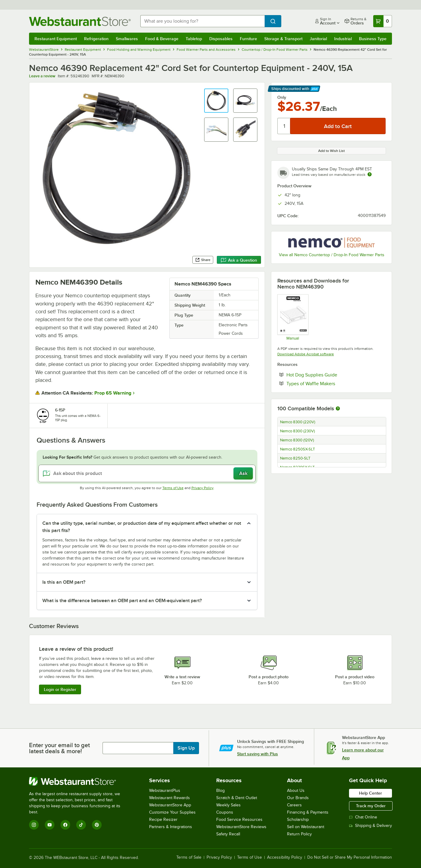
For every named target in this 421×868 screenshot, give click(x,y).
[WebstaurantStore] (79, 781)
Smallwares (127, 39)
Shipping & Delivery (370, 826)
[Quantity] (284, 126)
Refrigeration (96, 39)
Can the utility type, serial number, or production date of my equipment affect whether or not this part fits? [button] (142, 527)
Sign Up (186, 748)
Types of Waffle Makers (329, 383)
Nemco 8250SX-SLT (297, 449)
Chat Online (363, 817)
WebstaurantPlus (165, 791)
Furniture (248, 39)
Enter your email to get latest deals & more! (59, 748)
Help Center (370, 793)
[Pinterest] (97, 825)
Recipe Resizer (163, 820)
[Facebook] (65, 825)
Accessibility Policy (285, 857)
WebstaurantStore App (170, 805)
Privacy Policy (202, 488)
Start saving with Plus (258, 754)
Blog (220, 791)
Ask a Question (239, 260)
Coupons (225, 812)
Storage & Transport (283, 39)
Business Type (373, 39)
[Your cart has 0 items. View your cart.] (383, 21)
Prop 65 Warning (113, 393)
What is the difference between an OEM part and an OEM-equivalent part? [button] (122, 601)
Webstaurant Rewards (170, 798)
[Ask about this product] (147, 473)
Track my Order (371, 806)
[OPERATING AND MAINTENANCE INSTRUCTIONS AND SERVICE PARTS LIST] (293, 317)
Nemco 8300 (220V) (298, 422)
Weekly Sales (228, 805)
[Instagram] (34, 825)
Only (282, 97)
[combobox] (202, 21)
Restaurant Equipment (56, 39)
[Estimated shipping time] (370, 174)
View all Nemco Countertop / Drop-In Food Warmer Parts (332, 255)
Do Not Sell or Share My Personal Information (350, 857)
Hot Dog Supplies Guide (330, 375)
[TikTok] (81, 825)
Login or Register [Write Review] (60, 689)
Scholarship (298, 820)
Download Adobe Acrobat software (306, 354)
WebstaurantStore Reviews (241, 827)
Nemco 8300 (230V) (297, 431)
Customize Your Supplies (172, 812)
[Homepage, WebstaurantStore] (80, 21)
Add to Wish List (331, 151)
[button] (216, 101)
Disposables (221, 39)
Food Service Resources (239, 820)
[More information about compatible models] (338, 409)
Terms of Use (173, 488)
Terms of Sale (189, 857)
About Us (296, 791)
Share (203, 260)
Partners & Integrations (171, 827)
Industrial (343, 39)
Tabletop (194, 39)
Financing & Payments (308, 812)
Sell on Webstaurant (306, 827)
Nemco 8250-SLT (295, 458)
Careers (294, 805)
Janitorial (318, 39)
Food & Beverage (162, 39)
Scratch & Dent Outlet (237, 798)
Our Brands (298, 798)
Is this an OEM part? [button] (64, 582)
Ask (243, 473)
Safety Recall (228, 834)
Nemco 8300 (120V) (297, 440)
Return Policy (299, 834)
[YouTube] (50, 825)
